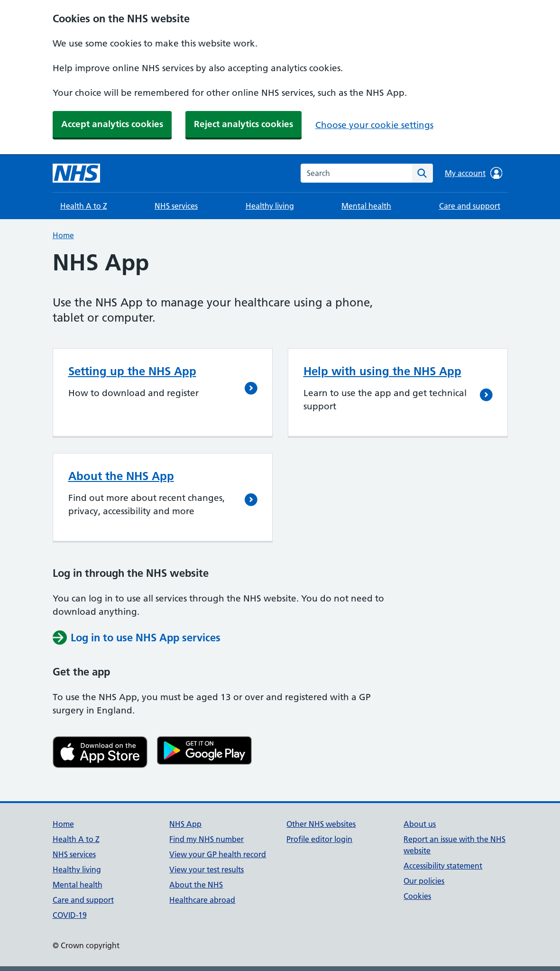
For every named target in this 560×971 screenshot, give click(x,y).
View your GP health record (218, 854)
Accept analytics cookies (112, 124)
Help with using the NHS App (382, 371)
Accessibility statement (443, 866)
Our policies (424, 881)
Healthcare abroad (202, 900)
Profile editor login (319, 839)
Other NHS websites (321, 824)
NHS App (185, 824)
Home (63, 235)
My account (473, 173)
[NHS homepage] (76, 173)
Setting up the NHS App (132, 371)
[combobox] (356, 173)
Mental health (366, 206)
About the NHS (196, 885)
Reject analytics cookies (243, 124)
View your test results (207, 869)
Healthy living (270, 206)
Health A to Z (84, 206)
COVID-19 (70, 915)
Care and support (470, 206)
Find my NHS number (207, 839)
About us (420, 824)
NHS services (176, 206)
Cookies (417, 896)
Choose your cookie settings (374, 125)
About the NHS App (121, 476)
